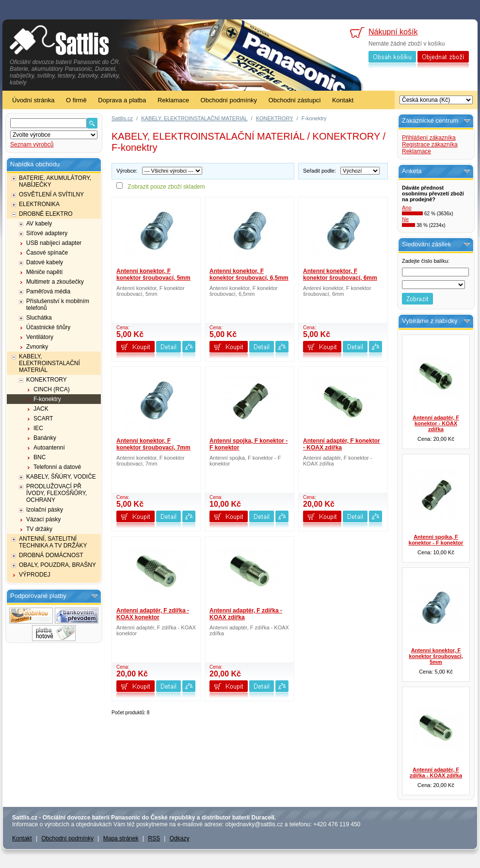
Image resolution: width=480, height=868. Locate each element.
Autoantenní (49, 448)
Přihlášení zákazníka (429, 138)
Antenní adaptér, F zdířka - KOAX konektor (153, 614)
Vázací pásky (43, 519)
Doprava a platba (122, 100)
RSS (154, 838)
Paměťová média (48, 291)
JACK (41, 409)
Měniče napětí (44, 272)
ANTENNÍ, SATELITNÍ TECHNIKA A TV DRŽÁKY (53, 542)
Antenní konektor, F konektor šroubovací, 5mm (153, 274)
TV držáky (39, 529)
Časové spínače (47, 253)
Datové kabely (45, 262)
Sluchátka (39, 318)
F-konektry (47, 399)
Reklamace (173, 100)
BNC (40, 457)
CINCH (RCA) (52, 389)
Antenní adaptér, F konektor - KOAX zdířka (342, 444)
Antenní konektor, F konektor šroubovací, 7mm (153, 444)
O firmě (76, 100)
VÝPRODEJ (35, 575)
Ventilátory (40, 337)
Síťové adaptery (47, 233)
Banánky (45, 438)
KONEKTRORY (47, 380)
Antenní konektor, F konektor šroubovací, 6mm (340, 274)
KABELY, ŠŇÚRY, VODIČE (61, 477)
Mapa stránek (121, 838)
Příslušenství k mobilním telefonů (58, 305)
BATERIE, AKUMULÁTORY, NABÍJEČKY (55, 181)
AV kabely (39, 224)
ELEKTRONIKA (39, 204)
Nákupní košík (393, 32)
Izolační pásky (45, 510)
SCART (43, 418)
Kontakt (343, 100)
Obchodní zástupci (295, 100)
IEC (38, 428)
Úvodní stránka (33, 100)
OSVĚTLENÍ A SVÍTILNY (51, 194)
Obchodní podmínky (229, 100)
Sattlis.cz (122, 118)
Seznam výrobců (32, 145)
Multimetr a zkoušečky (55, 282)
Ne (405, 219)
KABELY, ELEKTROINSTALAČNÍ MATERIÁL (49, 363)
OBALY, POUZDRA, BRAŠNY (57, 565)
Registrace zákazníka (430, 145)
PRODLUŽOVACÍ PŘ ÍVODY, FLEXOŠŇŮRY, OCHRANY (56, 493)
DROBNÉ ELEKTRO (46, 214)
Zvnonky (37, 347)
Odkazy (180, 838)
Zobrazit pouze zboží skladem (166, 187)
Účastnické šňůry (48, 327)
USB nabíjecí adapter (54, 243)
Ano (407, 208)
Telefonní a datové (57, 467)
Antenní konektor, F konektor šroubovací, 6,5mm (249, 274)
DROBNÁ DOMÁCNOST (51, 555)
